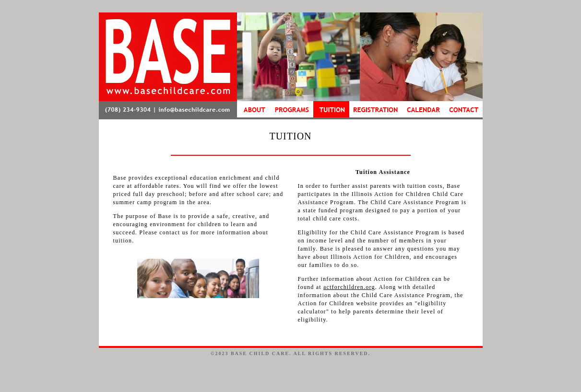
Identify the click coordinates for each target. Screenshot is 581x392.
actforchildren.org (349, 287)
